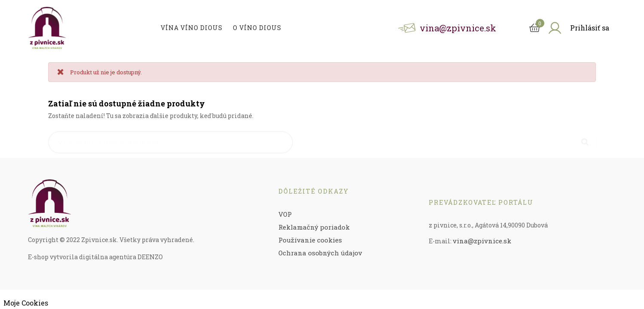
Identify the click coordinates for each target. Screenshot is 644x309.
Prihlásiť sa (590, 28)
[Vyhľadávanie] (171, 138)
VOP (285, 214)
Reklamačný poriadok (314, 227)
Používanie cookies (310, 240)
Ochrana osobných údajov (320, 253)
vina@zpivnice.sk (482, 241)
